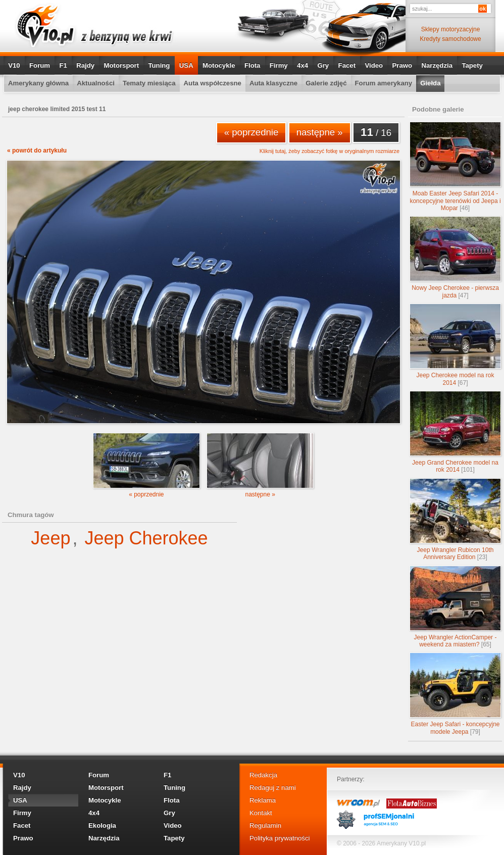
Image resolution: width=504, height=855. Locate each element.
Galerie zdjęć (326, 83)
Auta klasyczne (273, 83)
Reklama (263, 800)
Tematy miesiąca (149, 83)
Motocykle (219, 65)
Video (374, 65)
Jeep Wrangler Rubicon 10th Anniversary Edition (455, 519)
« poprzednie (251, 132)
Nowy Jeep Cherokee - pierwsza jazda (455, 257)
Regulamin (265, 825)
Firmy (279, 65)
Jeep (51, 538)
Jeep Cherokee (146, 538)
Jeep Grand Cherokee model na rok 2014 (455, 432)
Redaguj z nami (273, 788)
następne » (320, 132)
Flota (253, 65)
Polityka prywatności (280, 838)
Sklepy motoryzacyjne (451, 29)
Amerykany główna (38, 83)
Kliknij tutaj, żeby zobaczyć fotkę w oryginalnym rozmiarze (330, 151)
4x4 (303, 65)
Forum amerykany (384, 83)
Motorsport (122, 65)
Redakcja (263, 775)
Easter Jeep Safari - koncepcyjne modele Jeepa (455, 694)
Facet (347, 65)
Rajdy (85, 65)
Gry (323, 65)
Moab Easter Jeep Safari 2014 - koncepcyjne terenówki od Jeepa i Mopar (455, 167)
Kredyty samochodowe (450, 39)
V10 (14, 65)
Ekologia (102, 825)
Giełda (430, 83)
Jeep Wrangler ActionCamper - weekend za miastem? (455, 607)
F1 (63, 65)
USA (186, 65)
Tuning (159, 65)
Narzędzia (437, 65)
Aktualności (96, 83)
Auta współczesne (213, 83)
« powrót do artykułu (37, 150)
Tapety (472, 65)
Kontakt (261, 813)
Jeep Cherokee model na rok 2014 (455, 345)
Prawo (402, 65)
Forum (40, 65)
